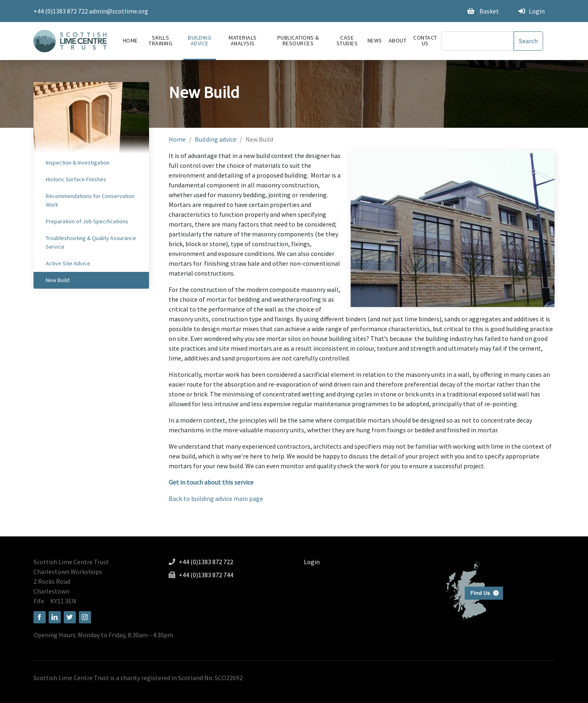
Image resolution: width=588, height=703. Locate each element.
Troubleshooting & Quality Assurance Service (91, 242)
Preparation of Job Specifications (87, 221)
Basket (483, 11)
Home (130, 40)
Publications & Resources (298, 40)
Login (532, 11)
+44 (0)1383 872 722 (61, 11)
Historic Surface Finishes (76, 179)
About (398, 40)
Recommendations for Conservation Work (90, 200)
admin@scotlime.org (119, 11)
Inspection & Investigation (78, 162)
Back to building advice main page (216, 498)
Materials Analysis (243, 40)
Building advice (199, 40)
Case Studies (347, 40)
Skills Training (160, 40)
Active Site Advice (68, 263)
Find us (471, 589)
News (375, 40)
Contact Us (425, 40)
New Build (58, 280)
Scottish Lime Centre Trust (71, 562)
